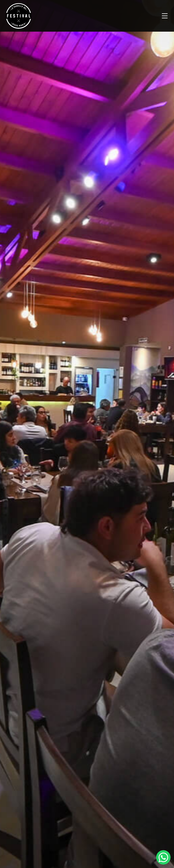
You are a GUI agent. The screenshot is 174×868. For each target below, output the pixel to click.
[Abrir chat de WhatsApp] (163, 857)
